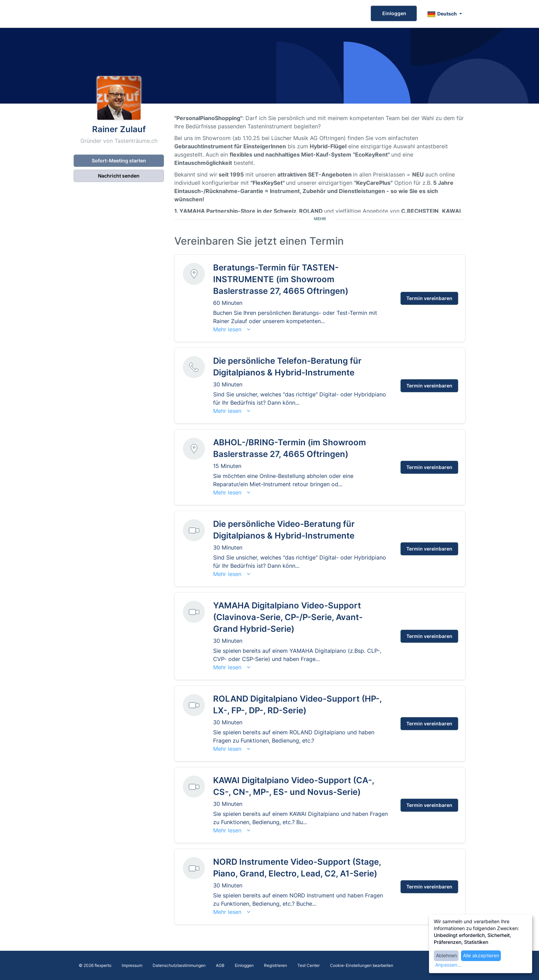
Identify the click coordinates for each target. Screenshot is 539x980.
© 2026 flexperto (95, 965)
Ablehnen (446, 955)
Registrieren (276, 965)
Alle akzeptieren (481, 955)
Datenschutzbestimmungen (179, 965)
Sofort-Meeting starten (119, 161)
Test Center (309, 965)
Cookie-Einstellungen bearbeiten (362, 965)
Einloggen (394, 13)
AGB (220, 965)
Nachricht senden (119, 176)
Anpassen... (448, 965)
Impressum (132, 965)
